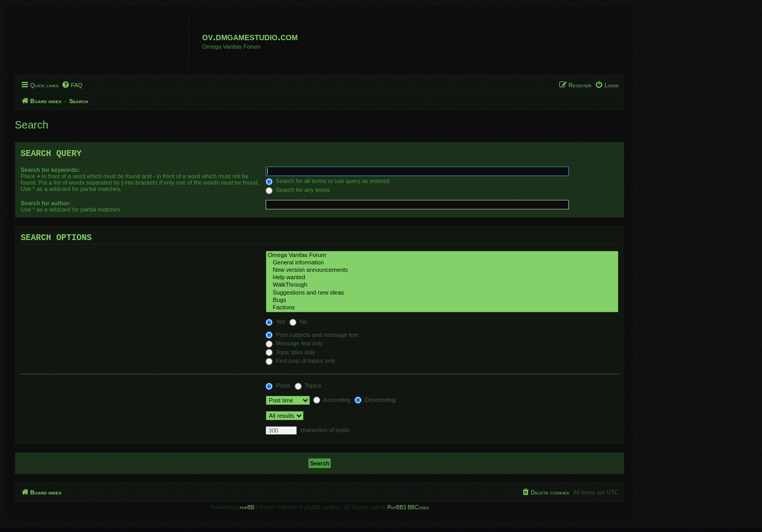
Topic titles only (290, 356)
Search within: (40, 339)
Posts (278, 390)
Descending (375, 404)
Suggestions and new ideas (442, 297)
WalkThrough (442, 289)
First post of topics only (301, 365)
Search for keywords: (50, 172)
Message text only (294, 347)
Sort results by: (42, 403)
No (298, 326)
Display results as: (46, 390)
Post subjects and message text (312, 339)
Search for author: (46, 205)
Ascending (332, 404)
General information (442, 267)
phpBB (247, 512)
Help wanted (442, 282)
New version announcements (442, 274)
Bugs (442, 305)
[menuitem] (72, 85)
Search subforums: (47, 326)
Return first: (37, 434)
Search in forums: (46, 258)
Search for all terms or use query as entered (328, 183)
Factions (442, 312)
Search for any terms (298, 192)
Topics (308, 390)
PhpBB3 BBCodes (408, 512)
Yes (275, 326)
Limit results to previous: (55, 418)
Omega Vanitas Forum (442, 260)
